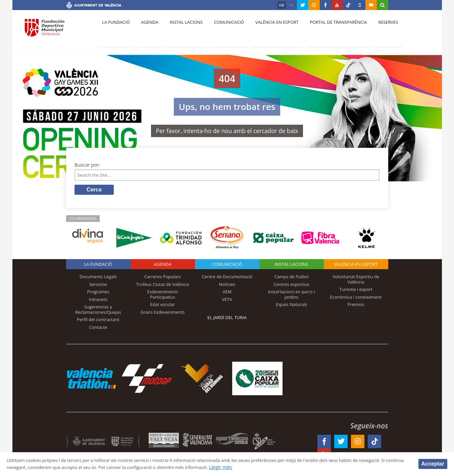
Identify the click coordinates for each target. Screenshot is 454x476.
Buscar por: (87, 165)
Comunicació (222, 31)
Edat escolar (163, 306)
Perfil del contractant (98, 321)
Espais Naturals (291, 306)
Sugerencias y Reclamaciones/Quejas (98, 311)
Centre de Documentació (227, 279)
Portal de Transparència (327, 31)
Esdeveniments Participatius (163, 296)
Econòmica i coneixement (356, 299)
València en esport (268, 31)
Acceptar (433, 463)
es (291, 5)
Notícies (227, 286)
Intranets (98, 301)
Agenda (146, 31)
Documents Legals (98, 279)
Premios (356, 306)
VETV (227, 301)
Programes (98, 294)
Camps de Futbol (292, 279)
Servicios (98, 286)
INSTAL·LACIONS (292, 266)
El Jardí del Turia (227, 319)
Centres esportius (291, 286)
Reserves (375, 31)
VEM (227, 294)
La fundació (115, 31)
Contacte (98, 329)
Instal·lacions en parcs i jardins (292, 296)
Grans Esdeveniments (163, 314)
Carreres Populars (163, 279)
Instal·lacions (181, 31)
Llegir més (294, 467)
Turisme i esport (356, 291)
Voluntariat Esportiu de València (356, 281)
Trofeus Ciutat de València (163, 286)
